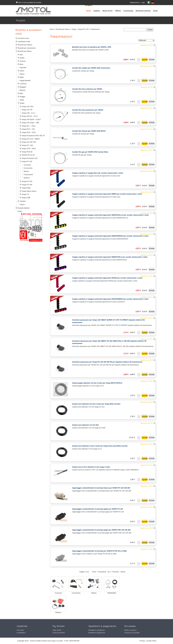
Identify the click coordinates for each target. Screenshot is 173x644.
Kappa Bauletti (25, 80)
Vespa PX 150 (27, 181)
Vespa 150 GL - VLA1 (30, 116)
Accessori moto (23, 38)
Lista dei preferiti (59, 633)
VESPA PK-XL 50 (28, 155)
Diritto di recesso (131, 630)
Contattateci (21, 633)
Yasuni (22, 204)
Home (52, 29)
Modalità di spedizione (97, 630)
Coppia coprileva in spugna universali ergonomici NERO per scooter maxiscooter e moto (107, 194)
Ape (21, 55)
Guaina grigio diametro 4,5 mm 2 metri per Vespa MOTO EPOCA (97, 383)
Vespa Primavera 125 (30, 158)
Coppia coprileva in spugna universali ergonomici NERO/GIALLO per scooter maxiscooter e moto (110, 215)
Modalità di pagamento (97, 633)
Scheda (152, 60)
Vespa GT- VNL (27, 145)
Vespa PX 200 (27, 185)
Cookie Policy (151, 641)
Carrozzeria (28, 168)
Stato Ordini (57, 630)
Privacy (142, 641)
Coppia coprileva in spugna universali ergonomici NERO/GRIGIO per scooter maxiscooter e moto (110, 236)
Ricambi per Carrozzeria (27, 48)
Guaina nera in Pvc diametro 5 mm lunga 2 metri (91, 467)
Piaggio (22, 97)
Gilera (22, 71)
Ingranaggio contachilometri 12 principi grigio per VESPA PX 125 (97, 509)
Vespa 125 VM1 (28, 107)
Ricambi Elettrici (24, 208)
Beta (21, 64)
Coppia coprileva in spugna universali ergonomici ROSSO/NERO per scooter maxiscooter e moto (110, 299)
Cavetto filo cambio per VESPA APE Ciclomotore (91, 68)
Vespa (22, 103)
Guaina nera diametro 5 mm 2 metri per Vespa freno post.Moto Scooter (100, 446)
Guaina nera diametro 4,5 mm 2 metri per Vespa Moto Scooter (96, 404)
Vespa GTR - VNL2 (29, 149)
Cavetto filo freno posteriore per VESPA (88, 110)
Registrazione (135, 3)
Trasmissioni (28, 175)
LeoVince (23, 84)
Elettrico (27, 178)
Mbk (21, 93)
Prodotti (154, 20)
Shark (22, 100)
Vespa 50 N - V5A (28, 129)
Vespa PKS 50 (27, 152)
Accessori (27, 165)
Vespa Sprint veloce (29, 191)
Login (143, 3)
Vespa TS (25, 194)
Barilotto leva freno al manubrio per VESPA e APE (92, 47)
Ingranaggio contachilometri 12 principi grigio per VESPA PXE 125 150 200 (101, 530)
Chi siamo (20, 630)
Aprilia (22, 58)
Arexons (23, 61)
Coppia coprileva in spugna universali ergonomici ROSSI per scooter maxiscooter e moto (107, 278)
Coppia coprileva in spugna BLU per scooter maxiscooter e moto (98, 173)
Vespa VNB (26, 198)
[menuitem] (128, 11)
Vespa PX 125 (27, 161)
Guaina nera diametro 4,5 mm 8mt (85, 425)
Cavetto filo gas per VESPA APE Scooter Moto (90, 152)
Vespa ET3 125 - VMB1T (31, 139)
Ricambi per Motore (25, 45)
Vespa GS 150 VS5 (29, 142)
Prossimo (116, 572)
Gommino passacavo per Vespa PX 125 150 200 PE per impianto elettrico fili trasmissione (107, 362)
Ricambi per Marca (25, 51)
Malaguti (23, 87)
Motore (26, 171)
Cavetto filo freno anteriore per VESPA (87, 89)
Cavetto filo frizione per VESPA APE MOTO (89, 131)
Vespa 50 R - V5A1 (29, 132)
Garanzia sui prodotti (132, 633)
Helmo (22, 74)
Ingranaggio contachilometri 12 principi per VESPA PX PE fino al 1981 (99, 551)
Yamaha (23, 201)
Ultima (123, 572)
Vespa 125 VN (27, 110)
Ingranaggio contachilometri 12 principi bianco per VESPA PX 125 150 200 (101, 488)
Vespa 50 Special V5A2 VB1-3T (33, 136)
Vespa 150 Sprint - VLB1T (31, 119)
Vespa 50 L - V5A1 (29, 126)
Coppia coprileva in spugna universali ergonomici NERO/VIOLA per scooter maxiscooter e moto (110, 257)
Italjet (22, 77)
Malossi (22, 90)
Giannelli (23, 68)
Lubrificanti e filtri (24, 42)
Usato (20, 211)
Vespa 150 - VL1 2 (29, 113)
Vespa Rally (26, 188)
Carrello (145, 60)
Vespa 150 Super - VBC (30, 123)
